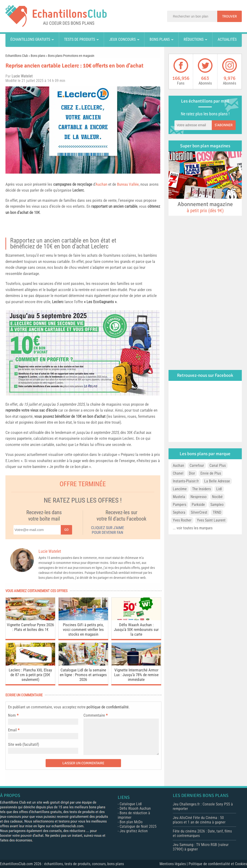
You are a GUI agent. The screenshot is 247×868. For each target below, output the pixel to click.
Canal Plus (218, 465)
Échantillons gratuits (30, 39)
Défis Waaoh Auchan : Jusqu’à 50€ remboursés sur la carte (136, 630)
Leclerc (78, 190)
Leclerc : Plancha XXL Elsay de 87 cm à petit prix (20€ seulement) (30, 675)
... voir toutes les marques (193, 528)
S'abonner (224, 125)
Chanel (178, 473)
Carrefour (197, 465)
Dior (192, 473)
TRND (217, 512)
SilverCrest (199, 512)
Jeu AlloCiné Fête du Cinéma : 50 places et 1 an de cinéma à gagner (199, 820)
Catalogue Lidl (131, 804)
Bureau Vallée (128, 184)
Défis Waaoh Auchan (135, 808)
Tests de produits (80, 39)
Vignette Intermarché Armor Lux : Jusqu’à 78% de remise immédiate (136, 675)
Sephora (179, 512)
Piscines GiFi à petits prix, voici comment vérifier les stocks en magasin (83, 630)
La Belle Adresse (217, 481)
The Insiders (201, 489)
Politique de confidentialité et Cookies (218, 864)
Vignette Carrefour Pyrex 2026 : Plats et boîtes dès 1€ (30, 627)
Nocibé (217, 497)
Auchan (101, 184)
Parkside (198, 505)
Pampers (180, 505)
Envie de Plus (211, 473)
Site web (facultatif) (24, 744)
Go (66, 530)
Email (12, 730)
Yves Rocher (182, 520)
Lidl (219, 489)
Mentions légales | (174, 864)
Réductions (194, 39)
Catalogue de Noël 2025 (138, 826)
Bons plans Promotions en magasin (71, 56)
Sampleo (217, 505)
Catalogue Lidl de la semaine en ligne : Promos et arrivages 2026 (83, 675)
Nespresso (199, 497)
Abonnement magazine (205, 207)
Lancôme (180, 489)
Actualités (227, 39)
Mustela (179, 497)
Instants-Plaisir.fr (186, 481)
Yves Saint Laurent (211, 520)
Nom (12, 715)
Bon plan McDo (131, 822)
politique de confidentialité (108, 707)
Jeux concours (122, 39)
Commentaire (95, 715)
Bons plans (160, 39)
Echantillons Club (17, 56)
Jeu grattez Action (134, 831)
